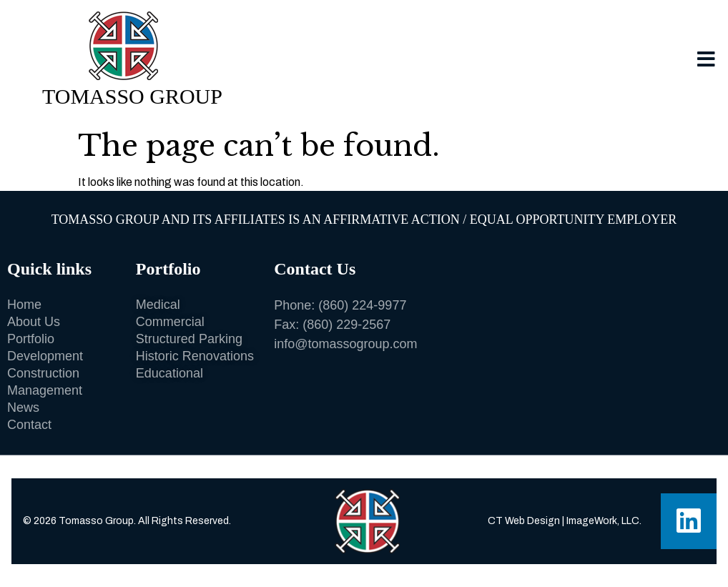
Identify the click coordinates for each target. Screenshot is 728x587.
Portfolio (168, 269)
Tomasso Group (132, 96)
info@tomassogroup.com (345, 344)
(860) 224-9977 (362, 305)
